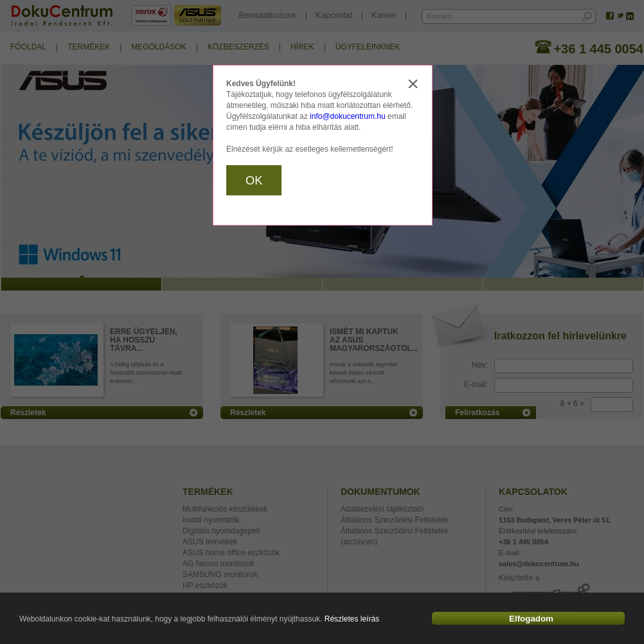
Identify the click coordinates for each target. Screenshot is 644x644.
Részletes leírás (352, 619)
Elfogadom (531, 619)
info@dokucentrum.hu (348, 116)
